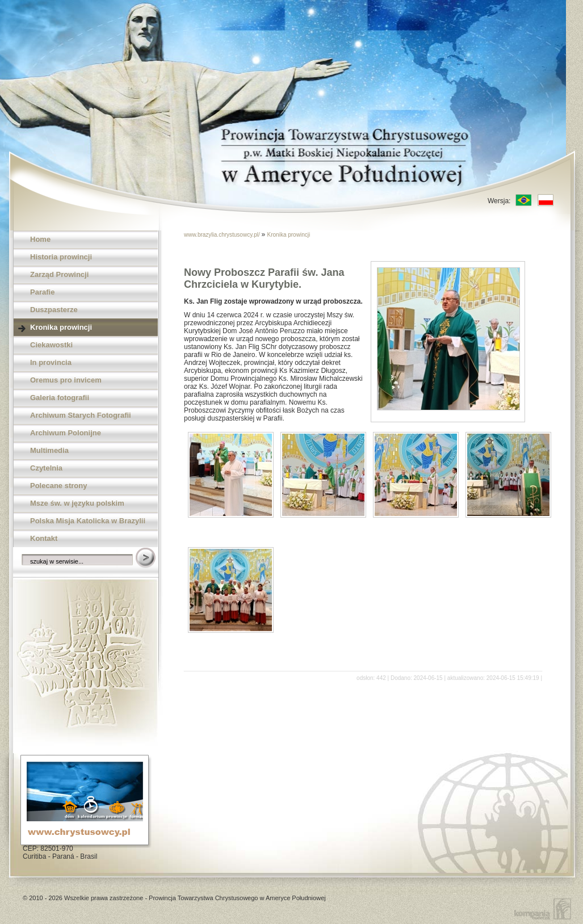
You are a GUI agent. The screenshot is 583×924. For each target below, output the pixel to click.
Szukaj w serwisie (146, 558)
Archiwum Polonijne (66, 433)
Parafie (42, 292)
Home (40, 239)
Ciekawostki (51, 345)
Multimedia (49, 450)
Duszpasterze (54, 310)
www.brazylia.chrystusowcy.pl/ (223, 235)
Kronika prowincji (61, 327)
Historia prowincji (61, 257)
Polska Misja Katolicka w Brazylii (88, 521)
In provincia (51, 362)
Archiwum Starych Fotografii (81, 415)
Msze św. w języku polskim (77, 503)
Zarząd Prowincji (59, 274)
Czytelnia (46, 468)
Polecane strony (58, 486)
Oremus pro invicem (66, 380)
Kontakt (44, 538)
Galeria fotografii (60, 398)
